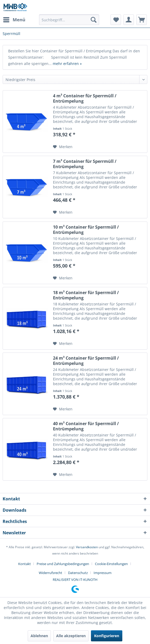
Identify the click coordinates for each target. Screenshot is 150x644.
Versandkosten (87, 547)
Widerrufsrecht (50, 573)
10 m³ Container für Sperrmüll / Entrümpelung (86, 230)
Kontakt (25, 564)
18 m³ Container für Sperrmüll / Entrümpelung (86, 295)
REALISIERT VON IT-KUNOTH (75, 580)
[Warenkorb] (142, 20)
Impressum (103, 573)
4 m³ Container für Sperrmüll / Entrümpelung (85, 98)
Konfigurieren (107, 636)
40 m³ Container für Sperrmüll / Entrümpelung (86, 426)
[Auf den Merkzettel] (63, 147)
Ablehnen (39, 636)
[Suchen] (94, 20)
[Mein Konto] (129, 20)
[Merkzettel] (116, 20)
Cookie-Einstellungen (111, 564)
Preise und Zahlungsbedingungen (63, 564)
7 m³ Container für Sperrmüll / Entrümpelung (85, 164)
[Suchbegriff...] (69, 20)
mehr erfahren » (67, 64)
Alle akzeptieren (71, 636)
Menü (14, 19)
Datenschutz (78, 573)
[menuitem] (14, 20)
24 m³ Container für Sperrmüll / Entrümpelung (86, 361)
